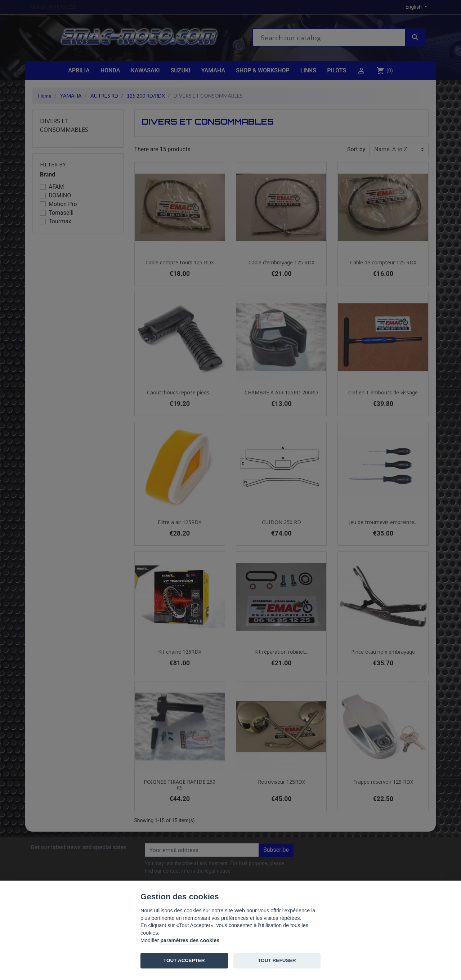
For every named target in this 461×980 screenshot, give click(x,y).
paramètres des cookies (190, 940)
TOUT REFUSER (277, 960)
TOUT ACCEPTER (184, 960)
